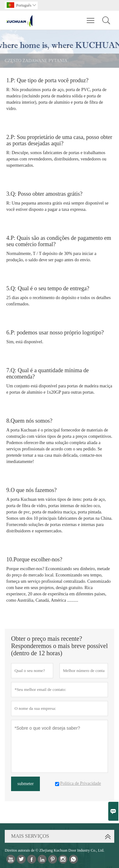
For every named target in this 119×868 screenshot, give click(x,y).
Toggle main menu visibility (91, 17)
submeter (25, 784)
